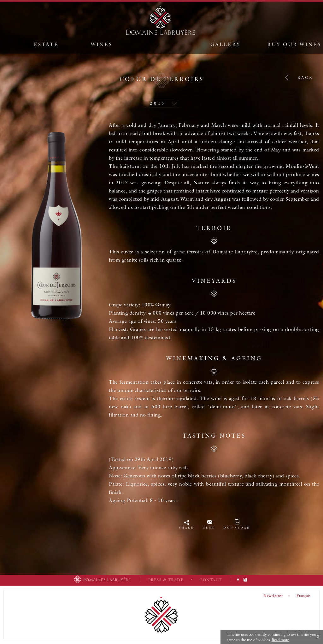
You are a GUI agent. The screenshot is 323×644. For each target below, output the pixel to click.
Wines (102, 44)
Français (303, 596)
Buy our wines (294, 44)
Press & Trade (166, 580)
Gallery (226, 44)
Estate (46, 44)
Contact (211, 580)
